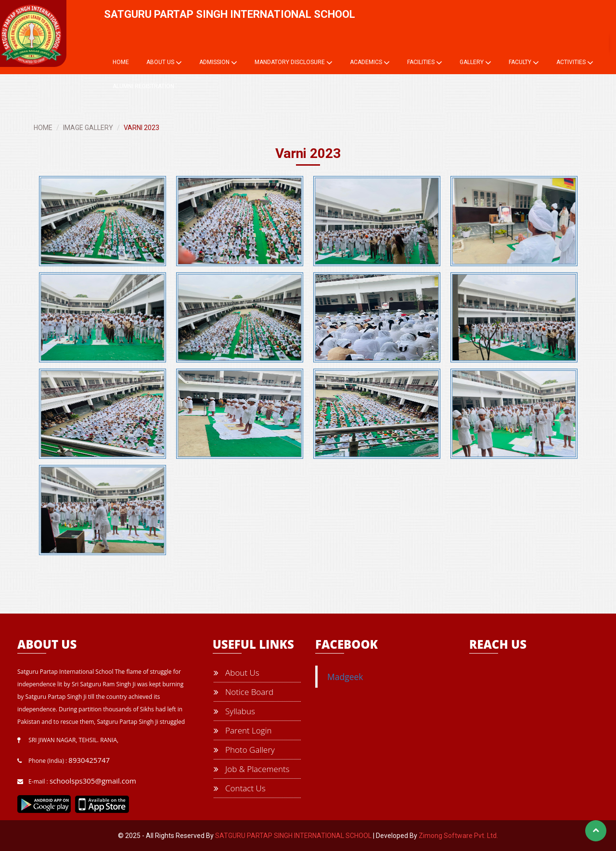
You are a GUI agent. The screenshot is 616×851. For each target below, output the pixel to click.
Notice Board (244, 692)
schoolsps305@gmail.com (93, 781)
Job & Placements (252, 769)
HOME (43, 128)
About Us (164, 63)
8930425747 (89, 760)
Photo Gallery (244, 750)
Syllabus (234, 711)
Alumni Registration (143, 86)
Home (121, 62)
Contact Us (240, 788)
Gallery (475, 63)
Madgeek (345, 677)
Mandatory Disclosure (294, 63)
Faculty (524, 63)
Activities (575, 63)
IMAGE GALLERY (88, 128)
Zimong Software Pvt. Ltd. (458, 836)
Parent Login (243, 730)
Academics (370, 63)
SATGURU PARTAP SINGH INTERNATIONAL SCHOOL (293, 836)
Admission (218, 63)
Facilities (425, 63)
